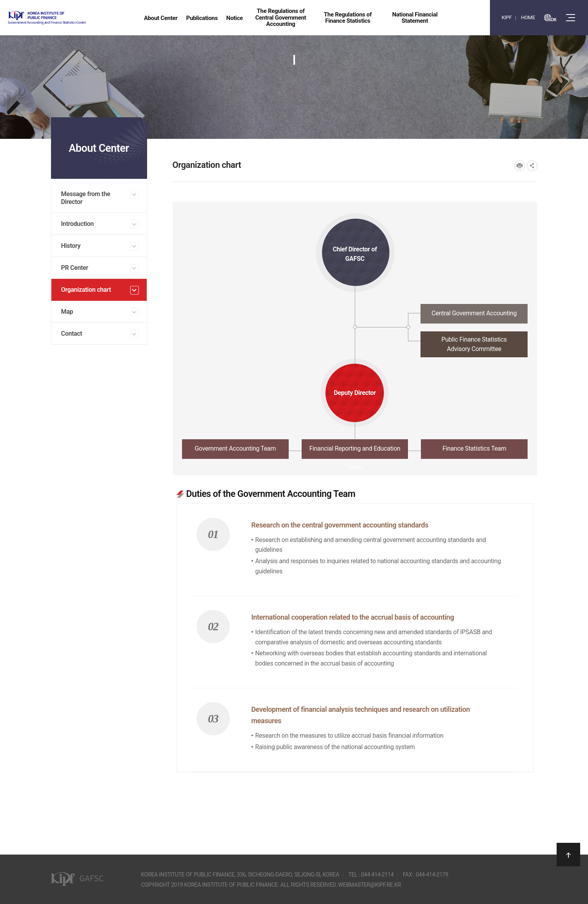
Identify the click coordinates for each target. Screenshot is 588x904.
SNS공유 (532, 166)
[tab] (355, 316)
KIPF (507, 17)
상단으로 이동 (568, 855)
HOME (528, 17)
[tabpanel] (355, 626)
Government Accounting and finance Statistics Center (68, 18)
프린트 (520, 166)
